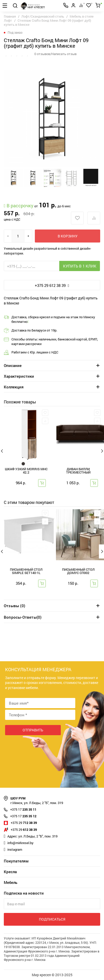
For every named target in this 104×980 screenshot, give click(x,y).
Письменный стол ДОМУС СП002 (78, 571)
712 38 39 (24, 823)
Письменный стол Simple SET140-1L (26, 571)
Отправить (33, 730)
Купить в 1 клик (80, 266)
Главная (10, 16)
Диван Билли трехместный (78, 471)
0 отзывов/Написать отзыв (55, 54)
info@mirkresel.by (20, 843)
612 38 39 (24, 830)
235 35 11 (23, 809)
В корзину (68, 236)
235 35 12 (23, 816)
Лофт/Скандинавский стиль (43, 16)
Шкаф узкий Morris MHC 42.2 (26, 471)
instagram (15, 849)
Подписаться (52, 919)
